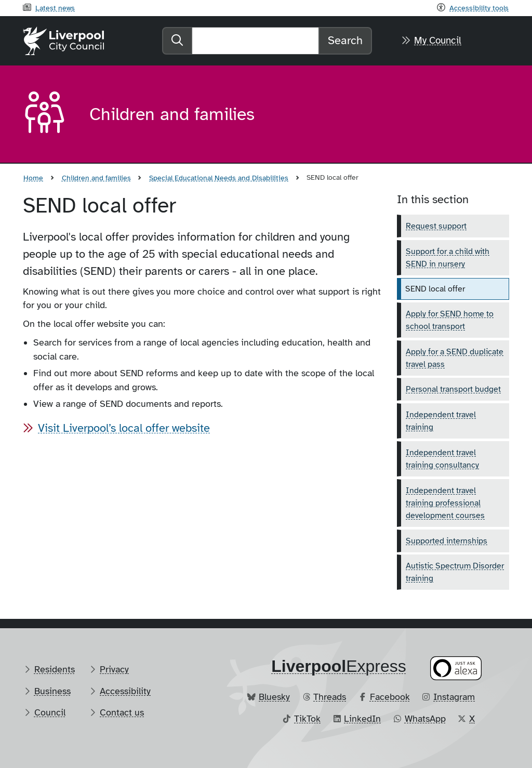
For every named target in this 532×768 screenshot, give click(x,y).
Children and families (96, 178)
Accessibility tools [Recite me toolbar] (479, 8)
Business (52, 691)
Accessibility (125, 691)
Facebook (390, 697)
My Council (438, 41)
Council (50, 712)
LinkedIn (362, 719)
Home (33, 178)
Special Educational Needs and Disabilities (219, 178)
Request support (436, 226)
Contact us (122, 712)
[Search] (255, 41)
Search (345, 40)
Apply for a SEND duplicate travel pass (455, 358)
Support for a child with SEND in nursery (448, 258)
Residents (55, 669)
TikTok (307, 719)
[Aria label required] (48, 114)
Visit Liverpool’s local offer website (124, 428)
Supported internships (447, 541)
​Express (339, 666)
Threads (330, 697)
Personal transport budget (453, 389)
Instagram (454, 697)
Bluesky (274, 697)
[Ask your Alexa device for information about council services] (456, 668)
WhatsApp (425, 719)
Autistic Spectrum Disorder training (455, 572)
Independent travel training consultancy (442, 459)
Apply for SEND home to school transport (450, 320)
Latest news (55, 8)
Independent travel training (441, 421)
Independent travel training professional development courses (445, 503)
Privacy (114, 669)
